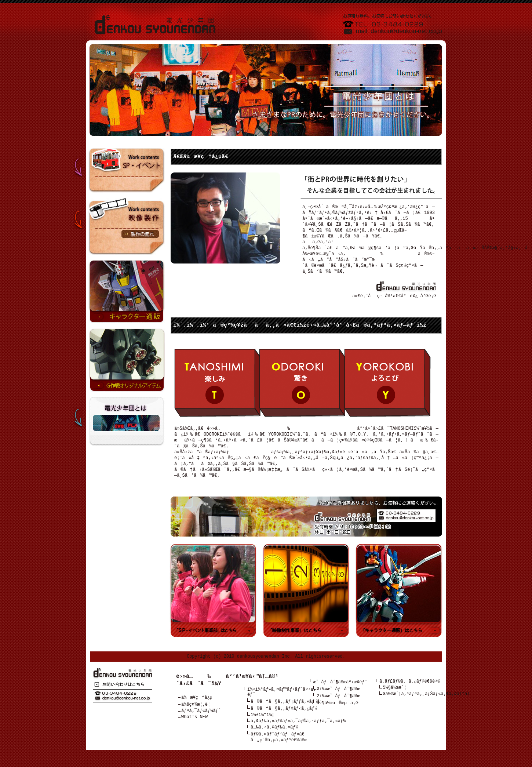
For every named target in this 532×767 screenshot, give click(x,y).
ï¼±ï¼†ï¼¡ (263, 728)
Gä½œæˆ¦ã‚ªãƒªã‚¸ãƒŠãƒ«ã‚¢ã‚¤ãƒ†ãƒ (428, 706)
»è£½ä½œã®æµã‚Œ (140, 234)
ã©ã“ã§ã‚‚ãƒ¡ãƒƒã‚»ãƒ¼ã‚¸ (288, 714)
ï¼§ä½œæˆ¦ (395, 698)
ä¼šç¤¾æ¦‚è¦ (198, 715)
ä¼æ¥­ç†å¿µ (197, 708)
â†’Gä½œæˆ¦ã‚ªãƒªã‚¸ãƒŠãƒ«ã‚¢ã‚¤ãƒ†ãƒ (127, 360)
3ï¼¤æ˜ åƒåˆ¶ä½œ (338, 698)
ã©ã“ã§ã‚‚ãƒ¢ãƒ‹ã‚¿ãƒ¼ (284, 721)
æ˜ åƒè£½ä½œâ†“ (119, 213)
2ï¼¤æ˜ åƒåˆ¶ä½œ (338, 706)
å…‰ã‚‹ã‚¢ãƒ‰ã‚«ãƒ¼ (274, 743)
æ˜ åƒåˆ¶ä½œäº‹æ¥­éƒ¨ (340, 691)
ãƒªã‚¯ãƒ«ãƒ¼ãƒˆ (201, 722)
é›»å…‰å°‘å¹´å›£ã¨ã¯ (119, 416)
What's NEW (194, 730)
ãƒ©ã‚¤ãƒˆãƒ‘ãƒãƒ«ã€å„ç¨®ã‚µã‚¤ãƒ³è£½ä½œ (279, 753)
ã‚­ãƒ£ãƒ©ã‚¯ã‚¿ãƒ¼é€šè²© (410, 691)
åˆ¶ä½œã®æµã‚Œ (338, 713)
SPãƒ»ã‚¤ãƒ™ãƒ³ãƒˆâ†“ (119, 163)
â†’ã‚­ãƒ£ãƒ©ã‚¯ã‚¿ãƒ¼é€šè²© (127, 292)
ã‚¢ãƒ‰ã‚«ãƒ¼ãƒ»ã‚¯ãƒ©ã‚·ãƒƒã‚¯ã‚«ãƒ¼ (298, 736)
